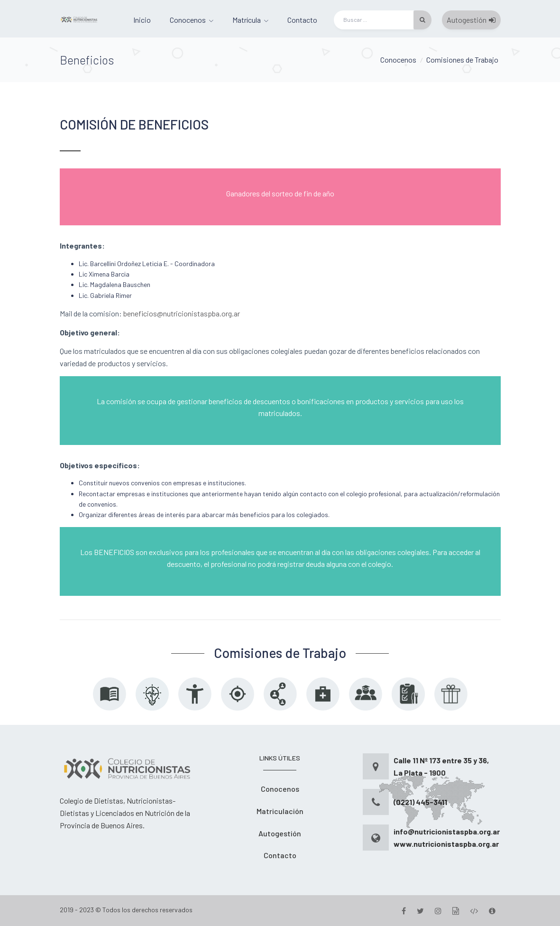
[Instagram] (438, 911)
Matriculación (280, 811)
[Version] (492, 911)
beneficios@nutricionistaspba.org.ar (182, 313)
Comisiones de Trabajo (462, 60)
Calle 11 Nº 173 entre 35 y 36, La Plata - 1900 (441, 766)
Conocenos (188, 20)
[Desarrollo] (474, 911)
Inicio (142, 20)
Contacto (302, 20)
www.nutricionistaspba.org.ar (446, 844)
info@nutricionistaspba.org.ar (447, 831)
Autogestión (471, 20)
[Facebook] (404, 911)
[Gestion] (456, 911)
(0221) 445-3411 (420, 802)
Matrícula (247, 20)
